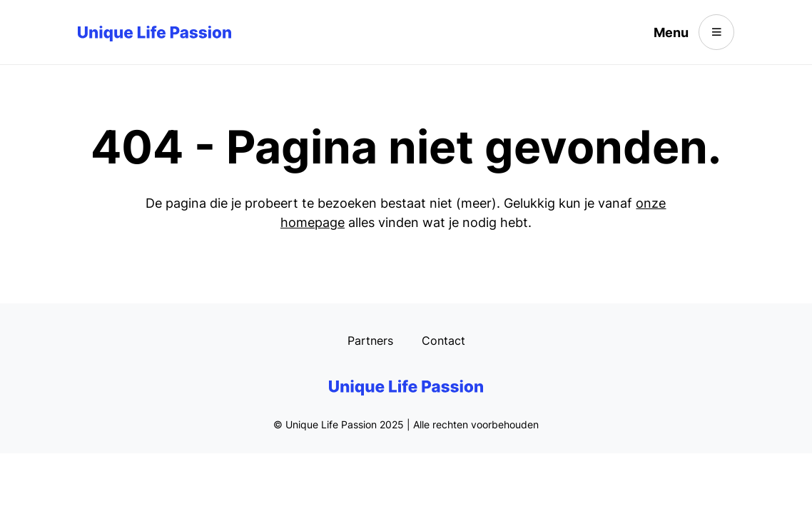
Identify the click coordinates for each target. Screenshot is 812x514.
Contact (443, 341)
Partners (370, 341)
